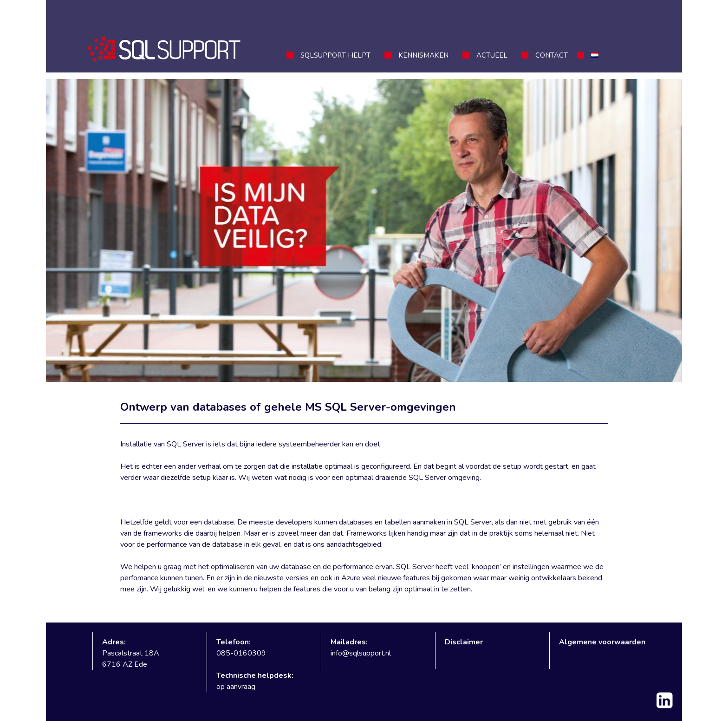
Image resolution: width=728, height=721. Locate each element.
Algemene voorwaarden (602, 642)
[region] (364, 230)
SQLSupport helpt (335, 55)
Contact (552, 55)
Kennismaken (423, 55)
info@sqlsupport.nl (361, 653)
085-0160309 (241, 653)
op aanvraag (236, 687)
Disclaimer (464, 642)
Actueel (492, 55)
